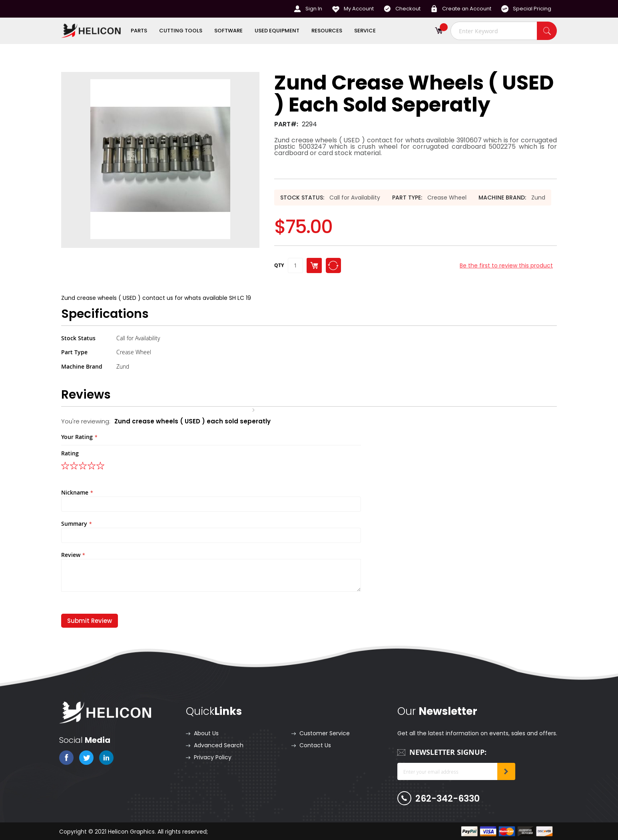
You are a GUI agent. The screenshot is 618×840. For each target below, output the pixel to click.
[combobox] (504, 31)
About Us (206, 733)
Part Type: (407, 198)
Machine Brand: (502, 198)
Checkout (408, 9)
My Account (359, 9)
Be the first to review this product (506, 265)
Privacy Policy (213, 757)
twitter (86, 758)
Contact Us (315, 745)
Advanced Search (219, 745)
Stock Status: (302, 198)
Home (241, 410)
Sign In (314, 9)
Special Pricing (532, 9)
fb (66, 758)
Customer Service (325, 733)
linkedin (106, 758)
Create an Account (467, 9)
